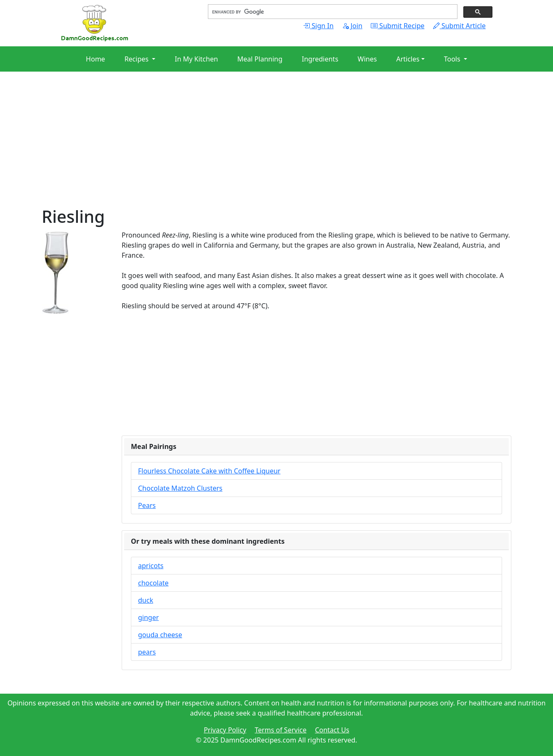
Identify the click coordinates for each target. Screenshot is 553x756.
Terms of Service (280, 730)
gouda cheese (160, 635)
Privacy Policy (225, 730)
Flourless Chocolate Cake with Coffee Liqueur (209, 471)
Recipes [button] (137, 59)
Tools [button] (453, 59)
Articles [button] (408, 59)
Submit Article (459, 26)
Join (352, 26)
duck (146, 600)
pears (147, 652)
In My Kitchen (196, 59)
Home (96, 59)
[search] (332, 12)
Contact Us (332, 730)
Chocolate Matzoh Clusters (180, 488)
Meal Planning (260, 59)
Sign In (318, 26)
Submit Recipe (397, 26)
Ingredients (320, 59)
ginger (148, 617)
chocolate (153, 583)
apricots (151, 566)
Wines (367, 59)
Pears (147, 505)
